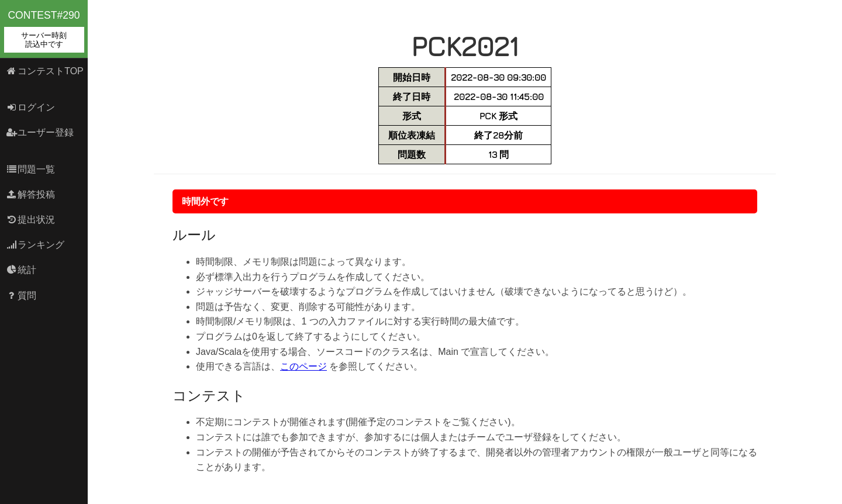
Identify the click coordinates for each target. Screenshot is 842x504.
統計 (21, 270)
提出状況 (31, 220)
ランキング (35, 245)
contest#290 (44, 31)
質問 (21, 296)
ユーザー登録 (40, 132)
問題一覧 (31, 169)
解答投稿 (31, 194)
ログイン (31, 107)
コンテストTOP (45, 71)
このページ (303, 366)
